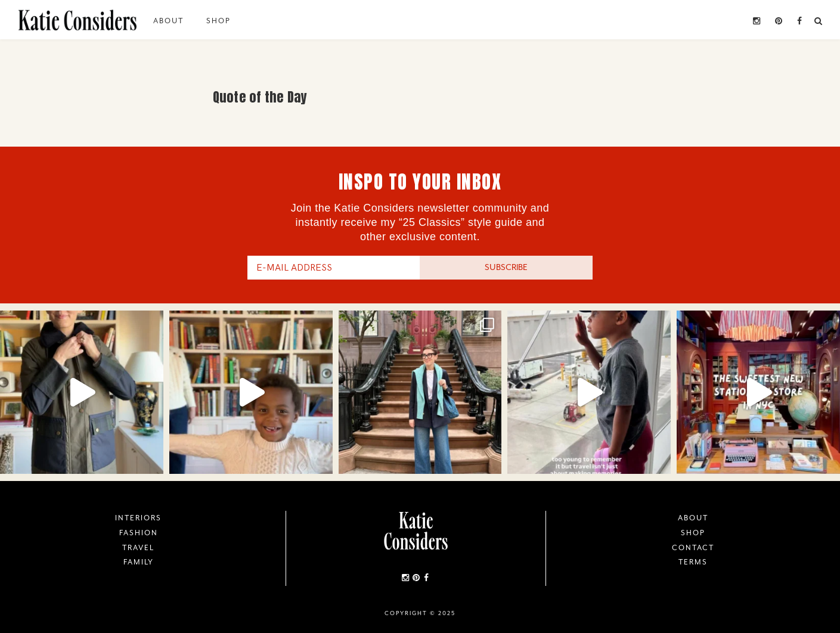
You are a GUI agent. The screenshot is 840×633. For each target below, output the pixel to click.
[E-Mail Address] (334, 268)
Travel (138, 548)
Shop (218, 21)
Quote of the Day (260, 97)
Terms (693, 562)
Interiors (138, 518)
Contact (693, 548)
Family (139, 562)
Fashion (139, 533)
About (168, 21)
